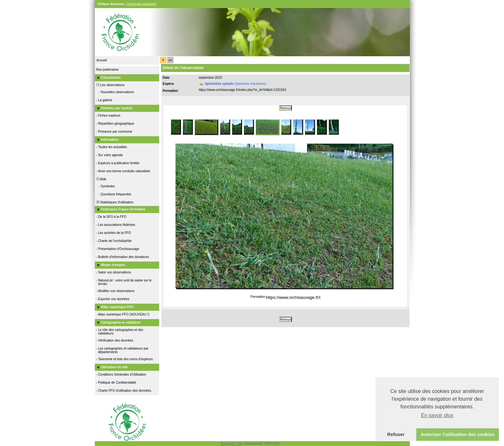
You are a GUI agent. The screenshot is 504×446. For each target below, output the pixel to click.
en (170, 60)
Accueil (102, 60)
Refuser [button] (396, 434)
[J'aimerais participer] (141, 4)
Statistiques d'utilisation (114, 202)
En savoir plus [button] (437, 415)
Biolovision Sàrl (232, 444)
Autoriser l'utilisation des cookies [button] (458, 434)
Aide (101, 179)
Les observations (110, 85)
